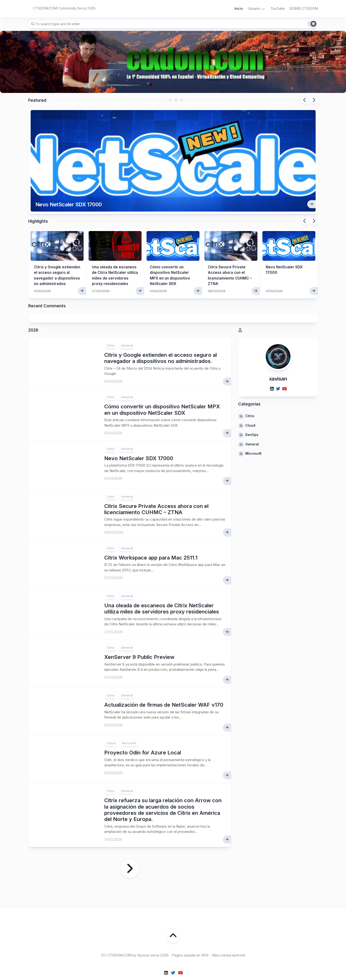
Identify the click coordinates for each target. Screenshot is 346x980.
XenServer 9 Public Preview (139, 645)
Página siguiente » (130, 856)
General (127, 333)
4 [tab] (182, 100)
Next (314, 100)
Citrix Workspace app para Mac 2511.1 (151, 545)
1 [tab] (165, 100)
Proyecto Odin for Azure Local (143, 740)
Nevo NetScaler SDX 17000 (71, 191)
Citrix (110, 333)
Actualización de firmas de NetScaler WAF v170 (164, 692)
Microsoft (129, 731)
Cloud (111, 731)
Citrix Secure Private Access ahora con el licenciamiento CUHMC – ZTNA (156, 497)
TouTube (278, 8)
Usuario (254, 8)
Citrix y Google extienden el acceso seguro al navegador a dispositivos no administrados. (55, 265)
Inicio (239, 8)
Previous (305, 100)
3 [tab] (176, 100)
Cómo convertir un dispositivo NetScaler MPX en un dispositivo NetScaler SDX (162, 397)
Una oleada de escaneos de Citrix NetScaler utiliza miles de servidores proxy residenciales (115, 265)
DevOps (252, 422)
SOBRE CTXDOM (304, 8)
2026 (33, 318)
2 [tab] (170, 100)
